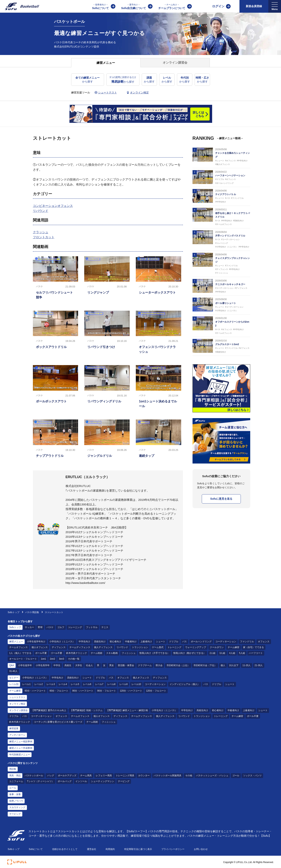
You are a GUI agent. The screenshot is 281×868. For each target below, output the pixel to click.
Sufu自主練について (134, 6)
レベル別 (14, 684)
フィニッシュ (129, 653)
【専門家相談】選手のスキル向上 (49, 710)
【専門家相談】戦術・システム (86, 710)
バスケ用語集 (32, 612)
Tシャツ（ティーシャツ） (40, 781)
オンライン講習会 (18, 710)
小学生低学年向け (36, 642)
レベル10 (136, 684)
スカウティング (17, 807)
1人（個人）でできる (20, 653)
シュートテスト (17, 697)
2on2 (52, 659)
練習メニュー (16, 642)
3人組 (222, 653)
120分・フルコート (156, 691)
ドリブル (174, 642)
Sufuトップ (14, 612)
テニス (105, 627)
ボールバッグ (65, 781)
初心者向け (115, 642)
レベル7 (99, 684)
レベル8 (111, 684)
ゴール (236, 776)
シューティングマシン (103, 781)
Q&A (12, 665)
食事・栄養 (15, 794)
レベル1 (26, 684)
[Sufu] (20, 6)
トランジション (140, 647)
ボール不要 (41, 653)
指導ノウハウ (16, 801)
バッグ (51, 776)
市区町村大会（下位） (205, 665)
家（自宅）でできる (253, 647)
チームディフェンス (80, 647)
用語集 (13, 769)
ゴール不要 (56, 653)
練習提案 (14, 728)
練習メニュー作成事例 (21, 748)
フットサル (92, 627)
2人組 (213, 653)
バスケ (50, 627)
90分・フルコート (106, 691)
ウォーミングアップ (196, 647)
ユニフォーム (16, 781)
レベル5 (75, 684)
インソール (81, 781)
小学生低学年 (25, 665)
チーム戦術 (97, 653)
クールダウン (217, 647)
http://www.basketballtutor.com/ (85, 583)
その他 (189, 776)
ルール (13, 788)
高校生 (68, 665)
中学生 (57, 665)
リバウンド (41, 211)
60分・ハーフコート (35, 691)
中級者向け (131, 642)
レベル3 (51, 684)
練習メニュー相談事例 (21, 742)
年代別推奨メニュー (20, 755)
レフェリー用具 (104, 776)
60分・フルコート (59, 691)
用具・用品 (15, 776)
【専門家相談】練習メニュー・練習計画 (127, 710)
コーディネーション (226, 642)
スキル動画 (112, 653)
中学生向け (84, 642)
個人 (223, 665)
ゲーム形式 (158, 647)
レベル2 (39, 684)
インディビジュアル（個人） (185, 684)
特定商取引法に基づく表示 (138, 849)
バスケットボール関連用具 (168, 776)
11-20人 (247, 665)
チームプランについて (172, 6)
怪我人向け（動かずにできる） (189, 653)
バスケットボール (34, 776)
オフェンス (264, 642)
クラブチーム (145, 665)
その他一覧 (74, 659)
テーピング (124, 781)
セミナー (14, 678)
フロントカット (44, 237)
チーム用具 (86, 776)
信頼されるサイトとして (65, 849)
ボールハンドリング (201, 642)
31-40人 (13, 671)
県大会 (159, 665)
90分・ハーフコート (83, 691)
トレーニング (75, 627)
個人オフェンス (40, 647)
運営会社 (92, 849)
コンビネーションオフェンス (53, 206)
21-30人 (259, 665)
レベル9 (124, 684)
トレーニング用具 (125, 776)
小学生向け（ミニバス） (62, 642)
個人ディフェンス (103, 647)
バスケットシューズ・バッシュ (212, 776)
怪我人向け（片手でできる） (154, 653)
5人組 (242, 653)
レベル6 (87, 684)
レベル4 (63, 684)
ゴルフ (61, 627)
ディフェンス (59, 647)
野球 (40, 627)
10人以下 (234, 665)
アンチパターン (17, 735)
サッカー (29, 627)
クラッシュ (41, 232)
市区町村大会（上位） (178, 665)
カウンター (144, 776)
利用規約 (110, 849)
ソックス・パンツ (252, 776)
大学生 (79, 665)
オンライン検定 (17, 704)
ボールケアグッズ (67, 776)
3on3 (61, 659)
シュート (161, 642)
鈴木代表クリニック (77, 653)
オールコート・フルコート (23, 659)
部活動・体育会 (126, 665)
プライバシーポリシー (173, 849)
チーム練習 (233, 647)
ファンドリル (247, 642)
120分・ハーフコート (131, 691)
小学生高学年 (43, 665)
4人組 (232, 653)
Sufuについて (100, 6)
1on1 (43, 659)
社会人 (89, 665)
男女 (112, 665)
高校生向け (100, 642)
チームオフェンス (18, 647)
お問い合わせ (201, 849)
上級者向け (146, 642)
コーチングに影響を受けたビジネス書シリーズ (58, 722)
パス (184, 642)
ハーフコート (256, 653)
